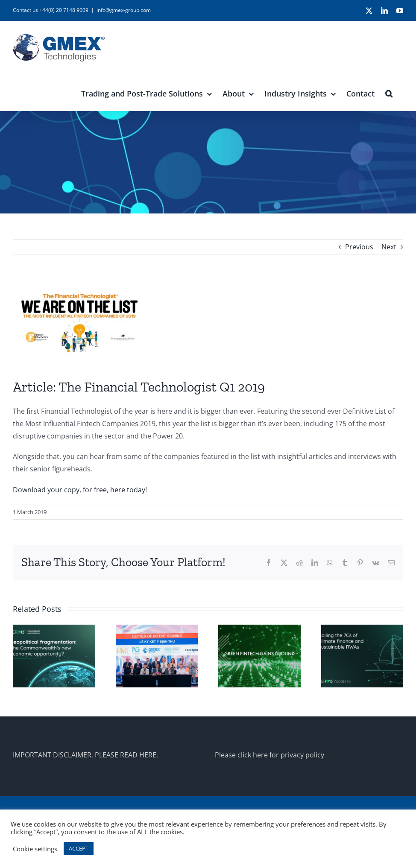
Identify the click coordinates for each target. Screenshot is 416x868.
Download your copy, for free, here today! (80, 490)
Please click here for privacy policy (270, 755)
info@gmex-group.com (124, 10)
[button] (389, 93)
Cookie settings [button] (35, 849)
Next (389, 247)
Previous (359, 247)
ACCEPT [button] (79, 848)
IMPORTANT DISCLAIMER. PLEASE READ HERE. (85, 755)
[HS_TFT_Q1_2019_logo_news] (208, 323)
